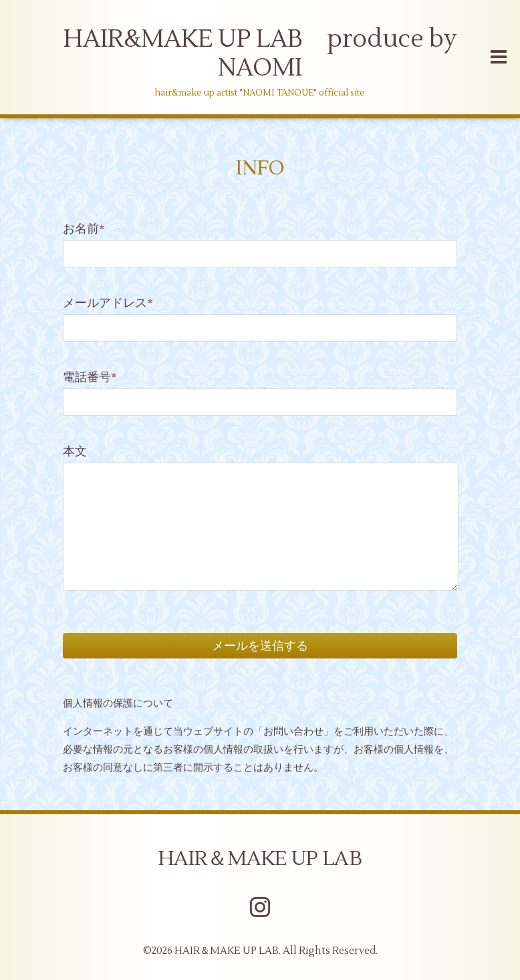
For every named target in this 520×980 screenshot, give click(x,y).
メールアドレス (108, 303)
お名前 (84, 229)
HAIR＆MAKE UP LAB (260, 859)
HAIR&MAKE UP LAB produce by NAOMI (260, 54)
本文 (75, 452)
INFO (260, 168)
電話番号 (90, 377)
